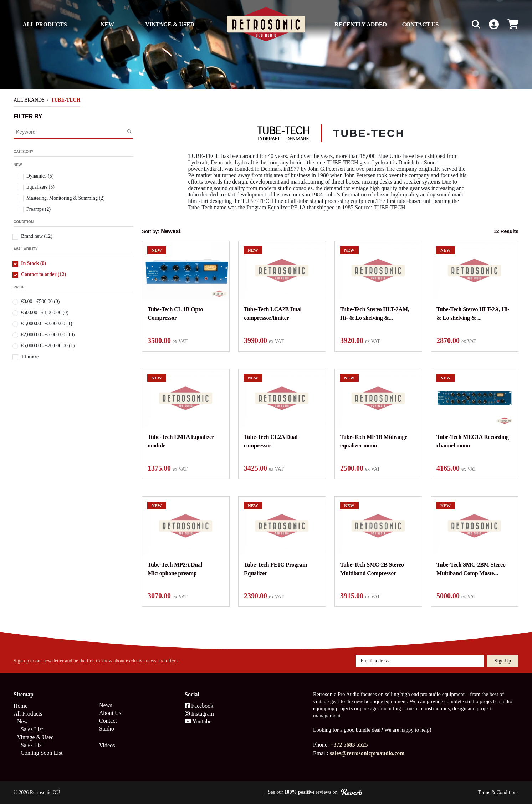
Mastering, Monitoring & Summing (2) (66, 198)
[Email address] (420, 661)
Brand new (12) (37, 236)
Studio (107, 729)
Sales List (32, 729)
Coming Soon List (42, 753)
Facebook (199, 706)
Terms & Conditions (498, 792)
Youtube (198, 721)
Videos (107, 745)
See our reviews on (315, 792)
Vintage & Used (170, 24)
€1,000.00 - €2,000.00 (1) (47, 324)
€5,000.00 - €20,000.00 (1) (48, 346)
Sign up (503, 661)
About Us (110, 713)
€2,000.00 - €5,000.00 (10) (48, 335)
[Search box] (461, 24)
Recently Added (361, 24)
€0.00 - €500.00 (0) (40, 301)
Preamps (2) (39, 209)
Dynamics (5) (40, 176)
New (107, 24)
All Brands (29, 100)
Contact (108, 721)
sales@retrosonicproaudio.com (367, 753)
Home (21, 706)
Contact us (420, 24)
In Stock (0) (34, 263)
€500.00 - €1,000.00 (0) (45, 313)
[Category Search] (71, 132)
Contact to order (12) (44, 274)
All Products (45, 24)
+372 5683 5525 (349, 745)
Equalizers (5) (40, 187)
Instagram (199, 714)
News (106, 705)
